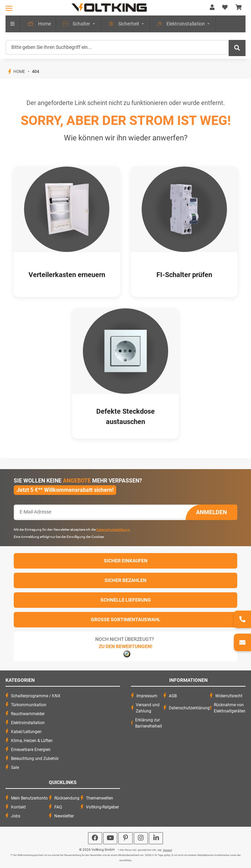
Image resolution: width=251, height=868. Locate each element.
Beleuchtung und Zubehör (35, 759)
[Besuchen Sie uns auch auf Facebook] (95, 838)
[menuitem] (38, 24)
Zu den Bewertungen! (125, 646)
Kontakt (18, 807)
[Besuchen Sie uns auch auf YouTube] (110, 838)
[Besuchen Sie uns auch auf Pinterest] (125, 838)
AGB (173, 696)
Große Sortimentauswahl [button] (126, 620)
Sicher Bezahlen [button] (125, 580)
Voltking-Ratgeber (102, 807)
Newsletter (64, 816)
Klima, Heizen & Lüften (32, 741)
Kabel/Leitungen (26, 732)
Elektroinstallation (28, 723)
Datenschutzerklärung (113, 530)
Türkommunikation (29, 705)
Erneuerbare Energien (31, 750)
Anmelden (211, 512)
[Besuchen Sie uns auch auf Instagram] (141, 838)
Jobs (16, 816)
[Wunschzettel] (225, 8)
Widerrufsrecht (229, 696)
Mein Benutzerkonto (29, 798)
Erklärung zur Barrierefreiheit (149, 723)
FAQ (58, 807)
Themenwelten (100, 798)
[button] (212, 8)
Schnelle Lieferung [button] (126, 600)
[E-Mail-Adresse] (100, 512)
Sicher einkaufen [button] (126, 561)
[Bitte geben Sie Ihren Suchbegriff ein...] (117, 47)
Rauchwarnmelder (28, 714)
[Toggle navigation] (9, 8)
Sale (15, 768)
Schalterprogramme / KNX (36, 696)
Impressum (147, 696)
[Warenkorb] (239, 8)
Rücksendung (67, 798)
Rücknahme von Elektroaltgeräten (230, 708)
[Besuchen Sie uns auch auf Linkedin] (156, 838)
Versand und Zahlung (148, 708)
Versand (167, 850)
